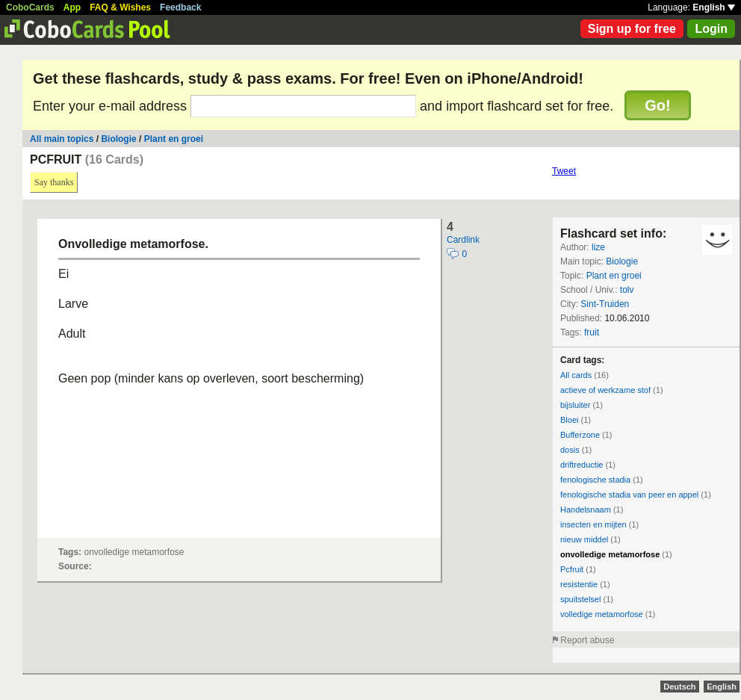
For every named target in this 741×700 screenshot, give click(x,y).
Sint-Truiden (605, 304)
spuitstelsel (580, 599)
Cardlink (463, 240)
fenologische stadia (595, 480)
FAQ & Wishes (120, 7)
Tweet (564, 171)
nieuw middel (584, 539)
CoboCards (30, 7)
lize (598, 247)
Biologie (118, 139)
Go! (657, 105)
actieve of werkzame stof (605, 390)
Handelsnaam (586, 509)
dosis (570, 450)
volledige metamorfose (602, 614)
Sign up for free (632, 29)
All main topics (62, 139)
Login (711, 29)
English (714, 7)
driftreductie (582, 465)
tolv (627, 290)
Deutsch (679, 687)
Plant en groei (174, 139)
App (72, 7)
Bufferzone (580, 435)
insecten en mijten (593, 524)
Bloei (569, 420)
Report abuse (587, 640)
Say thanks (54, 182)
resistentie (579, 584)
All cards (576, 375)
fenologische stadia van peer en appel (629, 495)
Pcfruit (572, 569)
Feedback (180, 7)
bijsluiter (575, 405)
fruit (592, 332)
